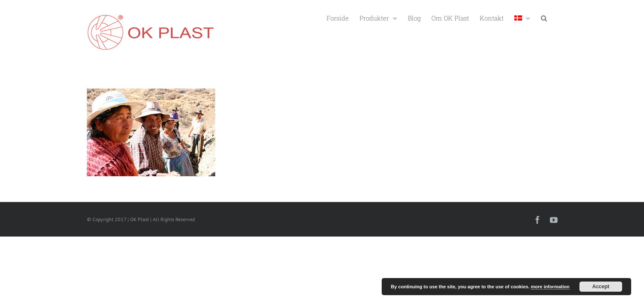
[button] (555, 17)
